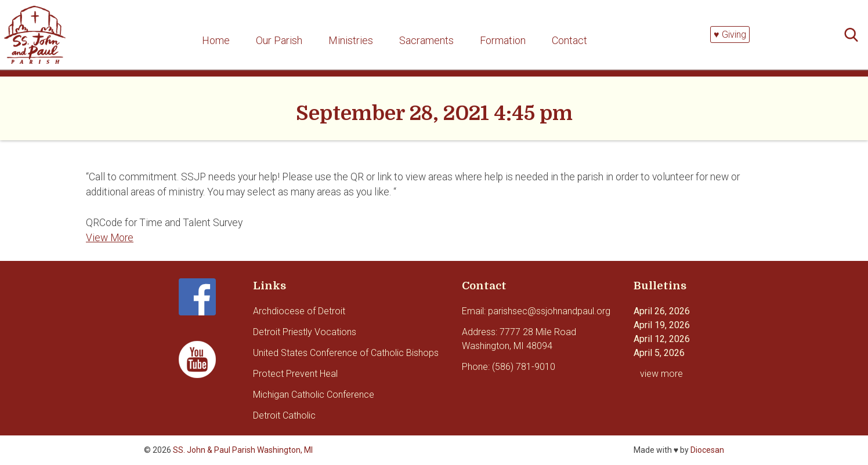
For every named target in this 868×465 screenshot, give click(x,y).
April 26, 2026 (662, 311)
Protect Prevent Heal (295, 374)
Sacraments (426, 40)
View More (110, 238)
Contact (569, 40)
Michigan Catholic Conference (314, 395)
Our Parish (279, 40)
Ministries (351, 40)
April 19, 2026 (662, 325)
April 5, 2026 (659, 353)
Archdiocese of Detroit (299, 311)
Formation (503, 40)
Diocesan (707, 450)
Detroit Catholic (284, 415)
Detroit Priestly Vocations (305, 332)
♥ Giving (730, 34)
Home (216, 40)
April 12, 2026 (662, 339)
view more (661, 374)
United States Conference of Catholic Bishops (346, 353)
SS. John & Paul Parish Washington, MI (243, 450)
